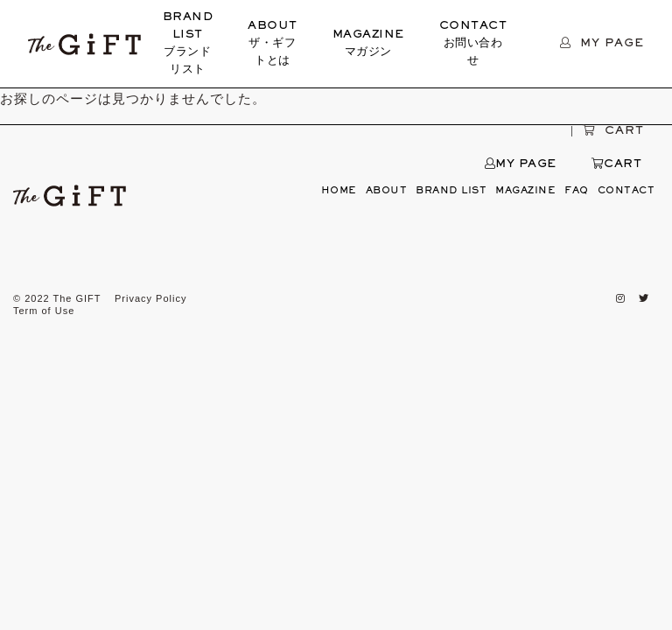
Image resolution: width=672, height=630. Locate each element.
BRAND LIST (188, 45)
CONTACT (473, 45)
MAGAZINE (368, 45)
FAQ (577, 191)
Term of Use (44, 311)
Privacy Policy (150, 298)
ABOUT (273, 45)
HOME (339, 191)
